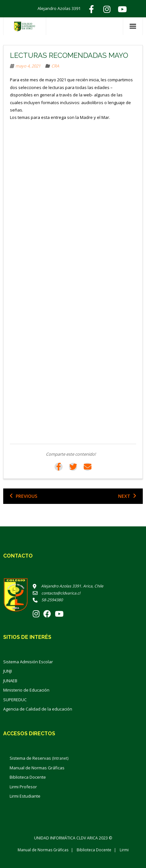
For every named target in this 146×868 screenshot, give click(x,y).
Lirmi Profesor (23, 787)
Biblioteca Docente (28, 777)
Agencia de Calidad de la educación (38, 709)
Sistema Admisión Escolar (28, 662)
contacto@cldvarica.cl (56, 593)
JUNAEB (10, 681)
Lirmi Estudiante (25, 796)
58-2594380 (48, 600)
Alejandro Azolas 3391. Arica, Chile (68, 586)
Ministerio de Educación (26, 690)
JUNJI (8, 671)
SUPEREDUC (15, 700)
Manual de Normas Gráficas (37, 768)
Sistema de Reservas (39, 758)
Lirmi (124, 850)
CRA (55, 66)
